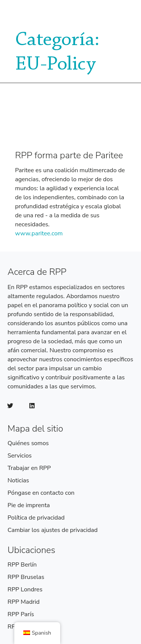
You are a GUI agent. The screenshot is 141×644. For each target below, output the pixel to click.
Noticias (18, 480)
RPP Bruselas (26, 577)
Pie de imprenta (29, 505)
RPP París (21, 614)
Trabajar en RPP (29, 468)
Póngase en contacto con (41, 493)
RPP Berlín (22, 565)
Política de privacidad (36, 518)
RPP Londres (25, 589)
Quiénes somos (28, 443)
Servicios (20, 456)
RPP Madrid (23, 602)
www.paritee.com (39, 233)
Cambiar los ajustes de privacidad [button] (53, 530)
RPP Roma (22, 627)
